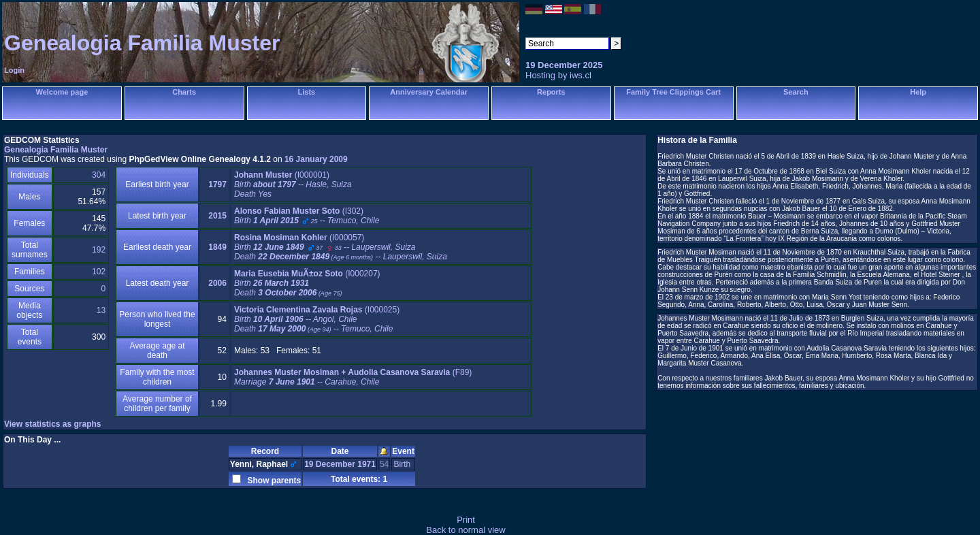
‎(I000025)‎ (317, 319)
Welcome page (62, 92)
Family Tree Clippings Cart (673, 92)
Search (796, 92)
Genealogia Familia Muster (142, 43)
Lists (307, 92)
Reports (551, 92)
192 (99, 250)
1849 (217, 247)
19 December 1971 (340, 464)
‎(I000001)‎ (293, 184)
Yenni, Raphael (259, 464)
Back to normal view (465, 530)
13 (101, 310)
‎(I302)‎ (307, 216)
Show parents (272, 481)
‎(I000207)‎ (307, 283)
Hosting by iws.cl (558, 75)
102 (99, 272)
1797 (217, 184)
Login (14, 70)
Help (918, 92)
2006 (217, 283)
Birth (403, 464)
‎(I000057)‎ (341, 247)
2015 (217, 216)
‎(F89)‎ (353, 377)
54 (384, 464)
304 (99, 175)
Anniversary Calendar (429, 92)
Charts (184, 92)
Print (466, 520)
